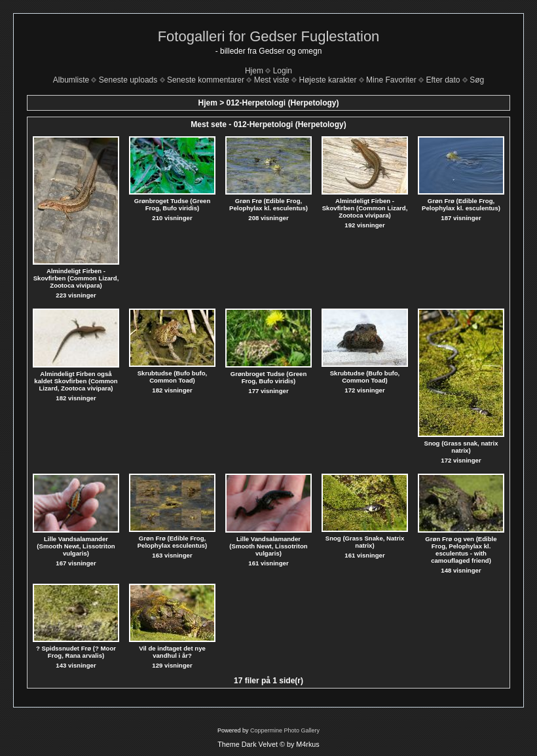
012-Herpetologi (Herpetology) (283, 103)
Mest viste (272, 80)
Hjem (254, 71)
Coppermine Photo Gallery (285, 730)
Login (283, 71)
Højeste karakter (327, 80)
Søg (477, 80)
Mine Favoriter (391, 80)
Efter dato (443, 80)
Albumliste (71, 80)
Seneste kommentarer (206, 80)
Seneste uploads (128, 80)
